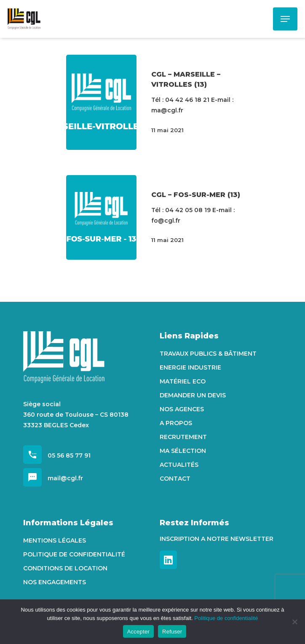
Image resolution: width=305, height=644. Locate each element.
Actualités (179, 465)
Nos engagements (55, 582)
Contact (175, 479)
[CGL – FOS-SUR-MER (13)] (101, 218)
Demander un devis (193, 395)
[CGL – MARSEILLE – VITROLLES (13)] (101, 102)
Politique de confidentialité (74, 554)
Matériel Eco (183, 381)
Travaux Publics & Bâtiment (208, 354)
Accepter (138, 632)
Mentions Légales (55, 540)
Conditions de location (65, 568)
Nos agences (182, 409)
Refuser (172, 632)
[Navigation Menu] (285, 19)
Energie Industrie (190, 367)
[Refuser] (294, 622)
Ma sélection (183, 451)
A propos (176, 423)
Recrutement (183, 437)
